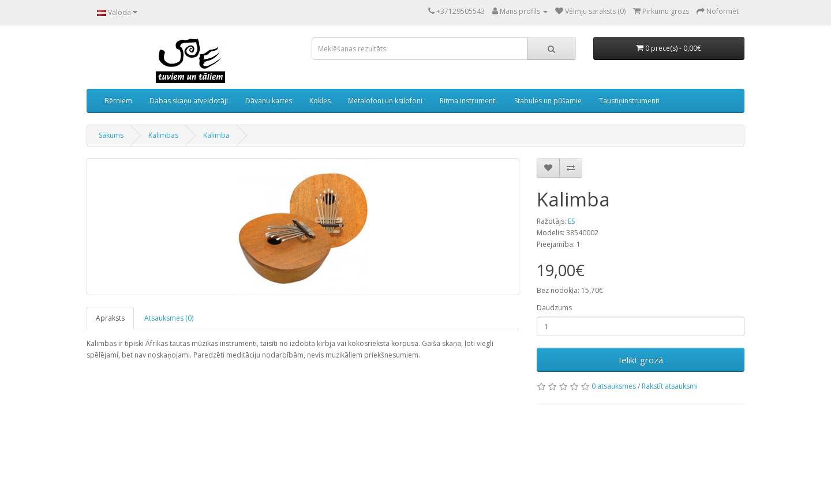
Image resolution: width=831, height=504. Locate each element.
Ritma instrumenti (468, 101)
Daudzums (554, 308)
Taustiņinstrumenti (629, 101)
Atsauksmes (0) (169, 318)
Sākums (111, 135)
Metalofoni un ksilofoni (385, 101)
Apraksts (110, 318)
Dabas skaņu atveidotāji (189, 101)
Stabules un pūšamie (548, 101)
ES (571, 221)
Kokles (320, 101)
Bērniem (118, 101)
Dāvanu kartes (269, 101)
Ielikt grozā (641, 360)
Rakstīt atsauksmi (670, 386)
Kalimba (216, 135)
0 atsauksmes (614, 386)
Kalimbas (163, 135)
